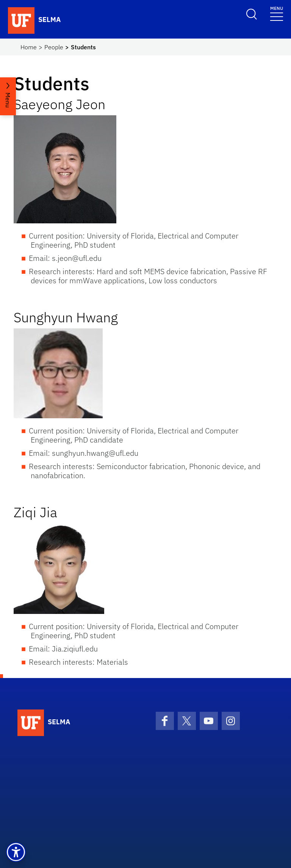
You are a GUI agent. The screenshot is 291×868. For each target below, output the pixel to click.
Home (29, 47)
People (54, 47)
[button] (16, 852)
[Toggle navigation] (277, 13)
